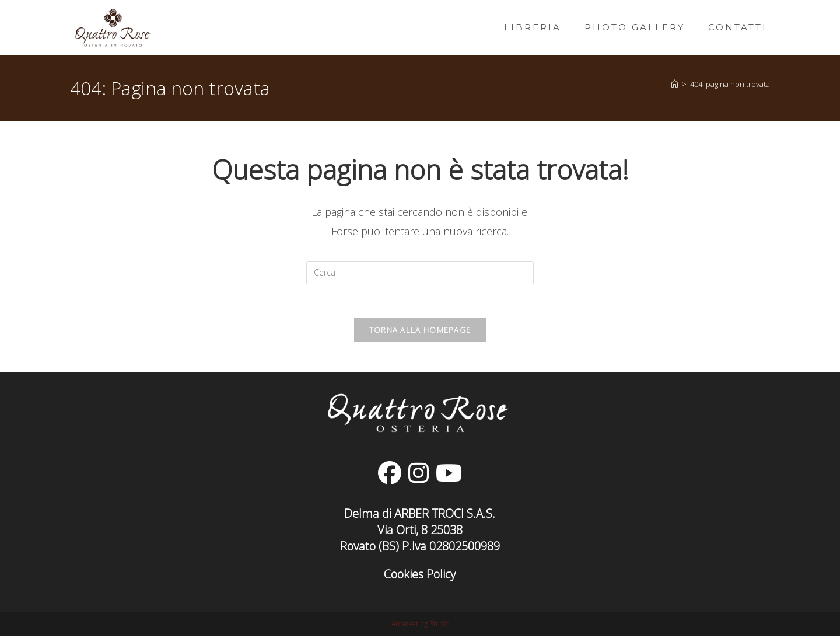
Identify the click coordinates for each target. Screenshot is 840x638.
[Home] (675, 84)
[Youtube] (449, 475)
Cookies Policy (420, 576)
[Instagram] (419, 475)
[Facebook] (390, 475)
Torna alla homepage (420, 332)
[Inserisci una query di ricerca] (420, 273)
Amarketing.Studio (420, 625)
